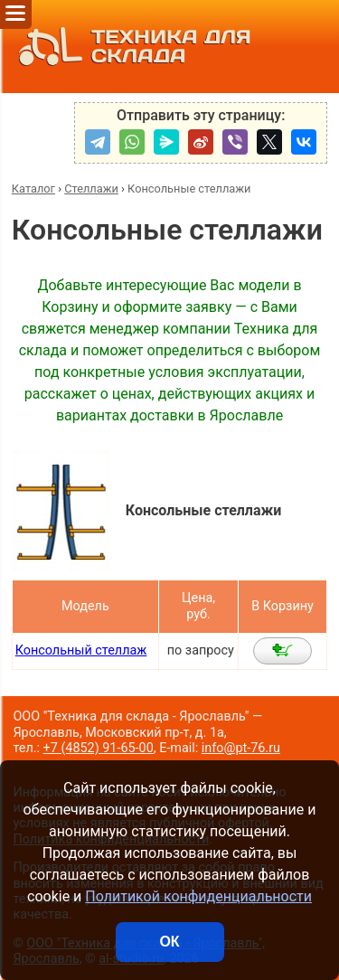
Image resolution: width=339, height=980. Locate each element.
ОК (169, 942)
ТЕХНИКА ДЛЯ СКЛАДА (130, 47)
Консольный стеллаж (81, 650)
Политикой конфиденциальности (198, 896)
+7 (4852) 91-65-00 (99, 748)
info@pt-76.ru (241, 748)
